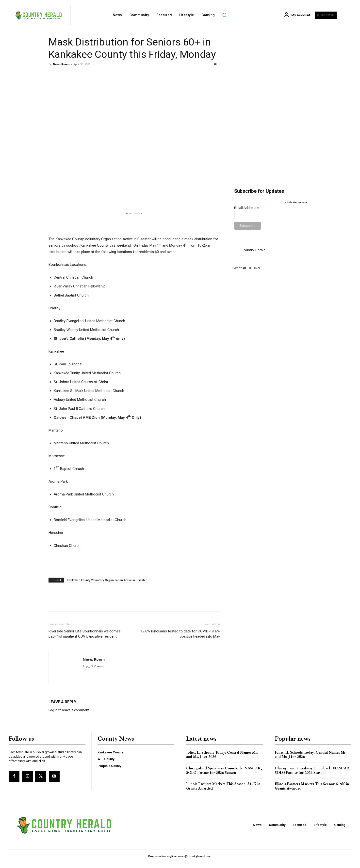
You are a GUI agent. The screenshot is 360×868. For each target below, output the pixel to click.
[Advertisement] (134, 223)
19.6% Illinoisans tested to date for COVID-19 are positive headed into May (180, 634)
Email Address (247, 208)
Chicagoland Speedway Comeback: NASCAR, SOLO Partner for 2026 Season (224, 770)
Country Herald (254, 250)
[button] (225, 15)
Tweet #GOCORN (246, 268)
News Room (61, 64)
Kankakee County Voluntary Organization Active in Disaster (107, 580)
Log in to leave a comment (69, 710)
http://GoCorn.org (93, 666)
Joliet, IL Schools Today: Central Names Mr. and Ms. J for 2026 (222, 755)
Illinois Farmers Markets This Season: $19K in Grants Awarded (223, 786)
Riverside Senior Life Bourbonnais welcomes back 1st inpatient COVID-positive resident (85, 634)
